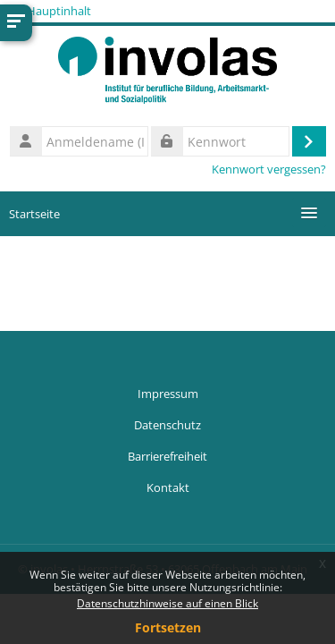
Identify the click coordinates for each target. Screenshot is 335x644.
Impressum (168, 394)
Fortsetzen (168, 627)
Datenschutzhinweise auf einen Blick (167, 603)
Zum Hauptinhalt (46, 11)
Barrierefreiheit (167, 456)
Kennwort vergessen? (269, 169)
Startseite (34, 214)
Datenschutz (167, 425)
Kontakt (168, 487)
